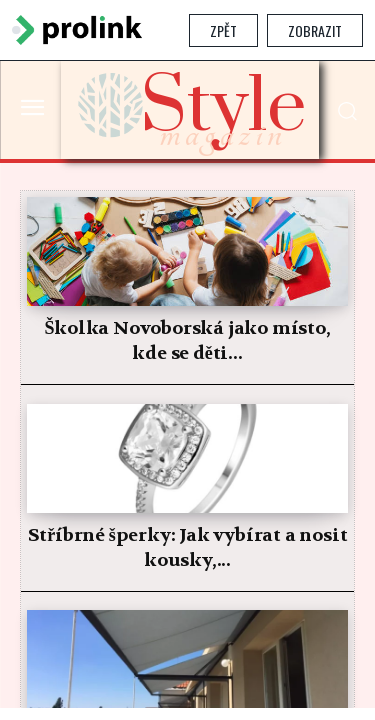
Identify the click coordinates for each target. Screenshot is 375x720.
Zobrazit (315, 30)
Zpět (223, 30)
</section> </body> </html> (187, 384)
